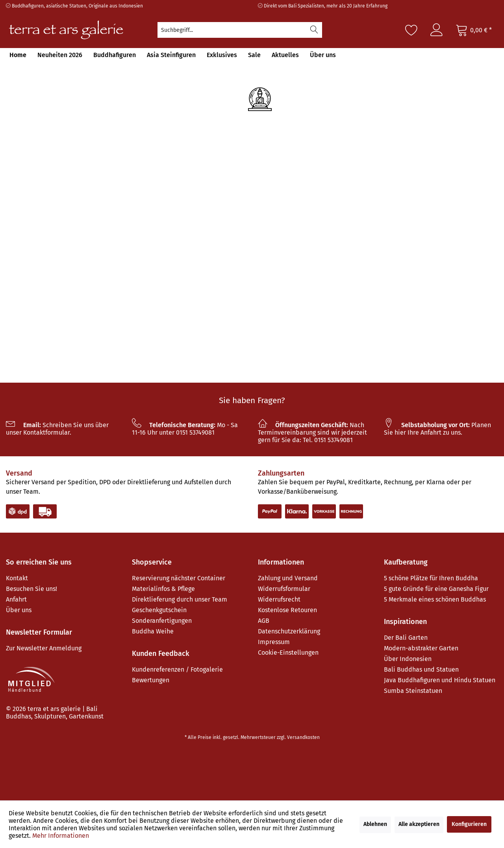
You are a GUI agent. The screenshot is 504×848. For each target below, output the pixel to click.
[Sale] (254, 55)
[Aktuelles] (285, 55)
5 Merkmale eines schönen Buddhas (435, 599)
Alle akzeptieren (419, 824)
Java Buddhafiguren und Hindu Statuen (440, 680)
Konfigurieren (469, 824)
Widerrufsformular (284, 589)
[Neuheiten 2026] (60, 55)
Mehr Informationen (61, 836)
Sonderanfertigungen (162, 621)
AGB (264, 621)
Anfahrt (16, 599)
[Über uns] (323, 55)
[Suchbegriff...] (240, 30)
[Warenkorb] (474, 30)
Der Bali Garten (406, 638)
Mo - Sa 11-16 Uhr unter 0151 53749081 (185, 429)
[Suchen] (314, 30)
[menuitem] (240, 30)
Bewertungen (151, 680)
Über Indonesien (408, 659)
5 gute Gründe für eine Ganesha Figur (436, 589)
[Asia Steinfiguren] (171, 55)
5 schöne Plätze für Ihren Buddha (431, 578)
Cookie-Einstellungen (288, 653)
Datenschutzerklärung (289, 631)
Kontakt (17, 578)
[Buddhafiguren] (115, 55)
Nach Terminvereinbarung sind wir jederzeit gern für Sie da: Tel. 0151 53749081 (312, 432)
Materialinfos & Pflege (163, 589)
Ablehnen (375, 824)
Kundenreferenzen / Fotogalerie (177, 669)
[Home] (18, 55)
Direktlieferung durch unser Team (180, 599)
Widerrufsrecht (279, 599)
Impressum (274, 642)
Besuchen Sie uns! (31, 589)
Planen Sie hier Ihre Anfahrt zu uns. (437, 429)
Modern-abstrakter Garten (421, 648)
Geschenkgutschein (159, 610)
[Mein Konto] (437, 30)
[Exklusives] (222, 55)
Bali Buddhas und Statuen (421, 669)
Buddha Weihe (153, 631)
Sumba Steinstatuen (413, 691)
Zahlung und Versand (288, 578)
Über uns (19, 610)
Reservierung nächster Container (179, 578)
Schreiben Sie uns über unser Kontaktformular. (57, 429)
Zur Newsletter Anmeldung (44, 648)
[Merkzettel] (411, 30)
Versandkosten (303, 737)
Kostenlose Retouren (287, 610)
